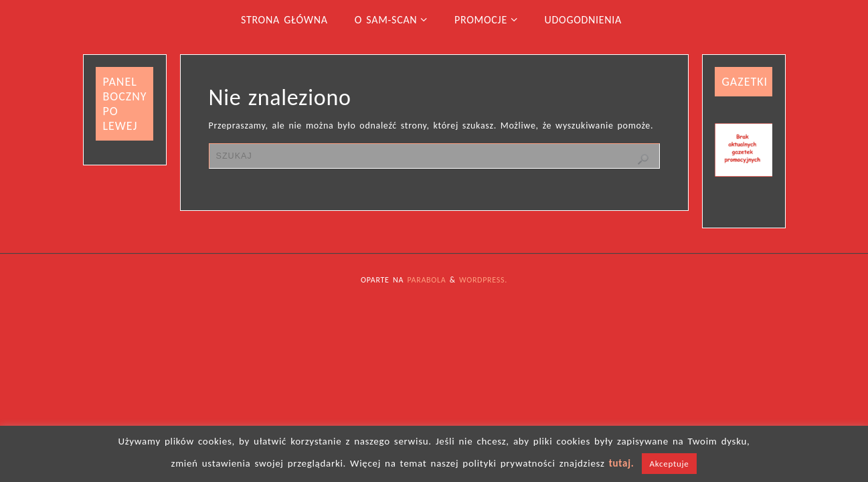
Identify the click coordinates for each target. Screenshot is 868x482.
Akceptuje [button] (670, 464)
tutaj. (622, 463)
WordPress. (483, 280)
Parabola (427, 280)
